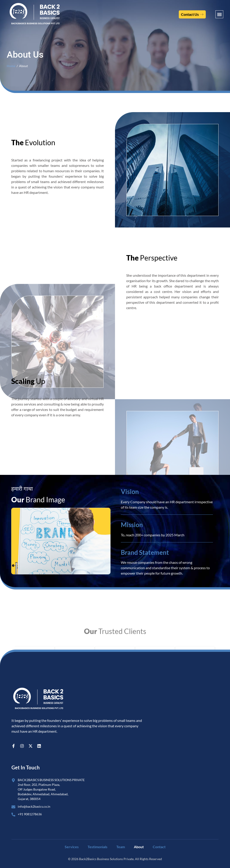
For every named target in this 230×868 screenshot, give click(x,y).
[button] (219, 14)
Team (121, 847)
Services (72, 847)
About (139, 847)
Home (11, 66)
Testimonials (97, 847)
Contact (159, 847)
